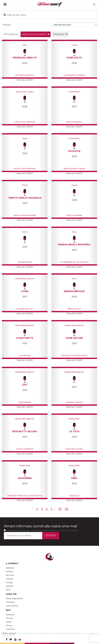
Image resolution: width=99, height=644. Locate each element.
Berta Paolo (74, 309)
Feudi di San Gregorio (25, 169)
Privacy (9, 625)
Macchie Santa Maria (74, 169)
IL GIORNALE (12, 563)
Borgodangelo (74, 122)
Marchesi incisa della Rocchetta (25, 496)
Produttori (10, 602)
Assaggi (9, 582)
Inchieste (10, 571)
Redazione (10, 614)
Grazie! (9, 622)
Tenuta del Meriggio (25, 122)
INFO (8, 610)
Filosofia (9, 618)
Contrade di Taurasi (74, 75)
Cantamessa (25, 402)
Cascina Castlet (25, 309)
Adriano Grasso (74, 402)
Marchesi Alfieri (74, 449)
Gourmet (10, 579)
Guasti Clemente (25, 449)
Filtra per (7, 25)
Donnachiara (25, 262)
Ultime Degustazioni (14, 598)
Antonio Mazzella (25, 75)
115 (60, 509)
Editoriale (10, 568)
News (8, 590)
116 (66, 509)
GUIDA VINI (11, 594)
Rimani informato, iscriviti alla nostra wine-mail (40, 526)
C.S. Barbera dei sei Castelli (74, 262)
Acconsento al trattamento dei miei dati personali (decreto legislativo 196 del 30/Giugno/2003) (42, 531)
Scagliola (74, 496)
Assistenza (10, 629)
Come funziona (12, 606)
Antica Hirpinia (74, 215)
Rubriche (10, 586)
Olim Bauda (25, 355)
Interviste (10, 575)
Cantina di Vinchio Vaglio (74, 355)
